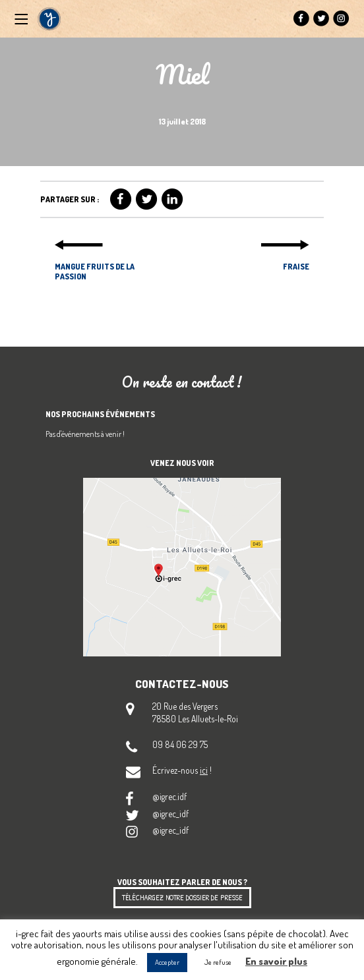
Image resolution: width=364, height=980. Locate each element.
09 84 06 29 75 (180, 744)
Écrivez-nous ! (182, 770)
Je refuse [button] (218, 962)
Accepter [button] (167, 962)
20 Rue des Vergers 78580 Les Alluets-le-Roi (195, 712)
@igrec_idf (170, 814)
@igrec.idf (169, 796)
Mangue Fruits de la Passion (95, 271)
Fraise (296, 267)
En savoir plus (276, 961)
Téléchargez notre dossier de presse (182, 897)
